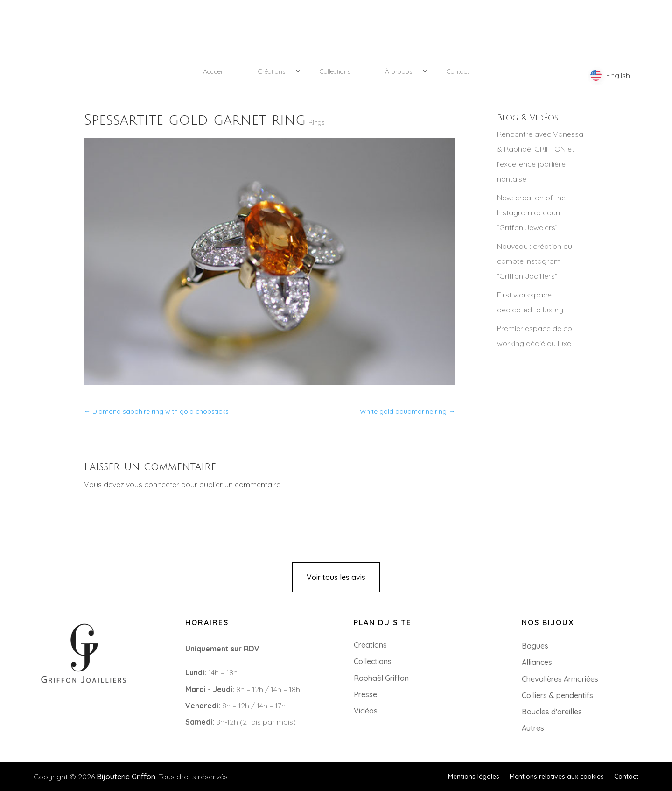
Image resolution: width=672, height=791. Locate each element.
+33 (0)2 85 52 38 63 (52, 706)
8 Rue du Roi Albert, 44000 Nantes (77, 721)
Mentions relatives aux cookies (557, 776)
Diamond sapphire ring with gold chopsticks (156, 411)
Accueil (213, 71)
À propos (399, 71)
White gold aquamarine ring (407, 411)
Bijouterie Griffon (126, 777)
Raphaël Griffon (381, 678)
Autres (533, 728)
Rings (316, 122)
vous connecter (153, 484)
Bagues (535, 646)
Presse (365, 694)
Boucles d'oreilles (552, 712)
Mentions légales (474, 776)
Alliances (537, 662)
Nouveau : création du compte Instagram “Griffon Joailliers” (535, 261)
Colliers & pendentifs (557, 695)
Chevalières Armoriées (560, 679)
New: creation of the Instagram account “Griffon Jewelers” (531, 212)
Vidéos (366, 711)
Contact (458, 71)
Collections (335, 71)
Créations (272, 71)
